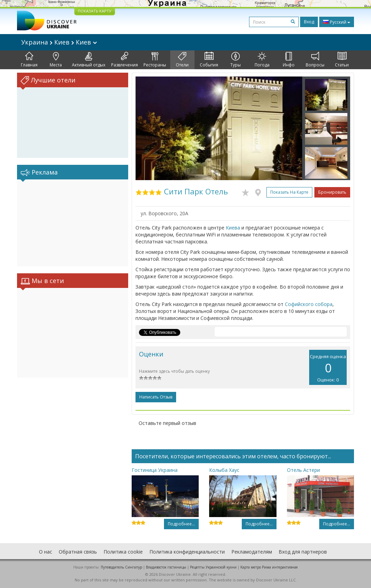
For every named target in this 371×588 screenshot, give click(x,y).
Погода (262, 60)
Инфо (289, 60)
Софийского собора (309, 304)
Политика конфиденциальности (187, 552)
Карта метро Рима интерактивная (269, 567)
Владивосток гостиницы (166, 567)
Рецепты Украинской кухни (213, 567)
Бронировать (332, 192)
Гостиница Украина (155, 470)
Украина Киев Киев (59, 42)
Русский (337, 22)
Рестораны (155, 60)
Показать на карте (289, 192)
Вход (309, 22)
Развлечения (125, 60)
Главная (29, 60)
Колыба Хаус (224, 470)
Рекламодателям (252, 552)
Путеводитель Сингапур (121, 567)
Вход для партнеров (303, 552)
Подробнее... (181, 524)
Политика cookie (123, 552)
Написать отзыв (156, 397)
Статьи (342, 60)
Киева (233, 228)
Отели (182, 60)
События (209, 60)
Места (56, 60)
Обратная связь (78, 552)
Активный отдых (89, 60)
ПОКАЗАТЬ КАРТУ (95, 11)
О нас (46, 552)
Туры (236, 60)
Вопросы (315, 60)
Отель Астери (303, 470)
